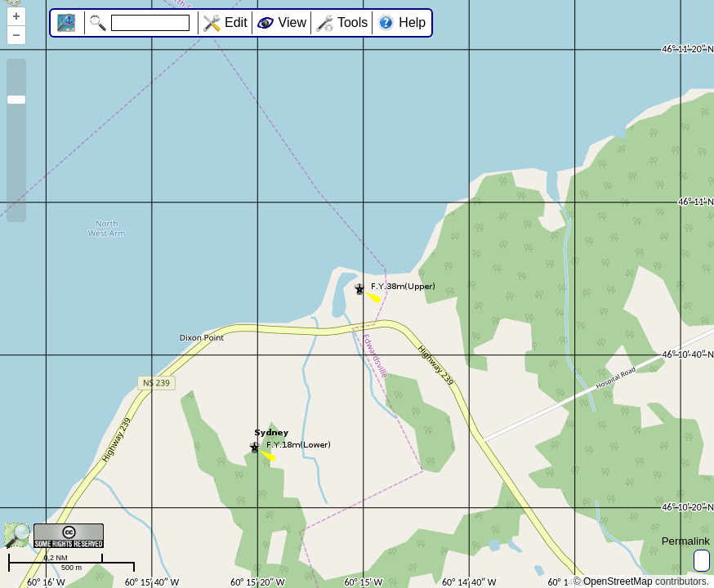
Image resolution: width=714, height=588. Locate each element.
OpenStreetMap (618, 581)
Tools (353, 22)
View (292, 22)
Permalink (686, 541)
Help (412, 22)
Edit (236, 22)
